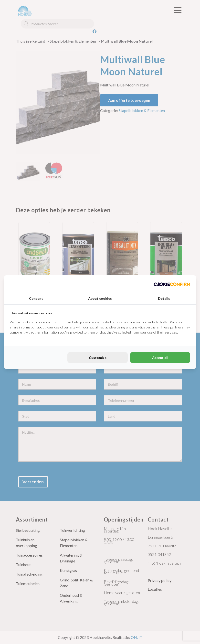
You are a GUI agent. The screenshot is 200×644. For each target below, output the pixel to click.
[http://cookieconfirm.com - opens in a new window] (172, 284)
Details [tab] (164, 298)
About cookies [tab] (100, 298)
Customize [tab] (98, 358)
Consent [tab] (36, 298)
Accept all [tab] (160, 358)
